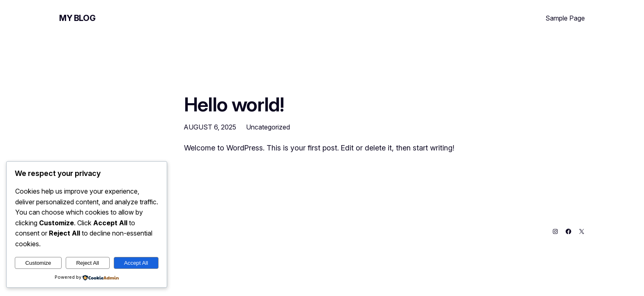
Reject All (87, 263)
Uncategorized (268, 127)
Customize (38, 263)
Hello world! (234, 104)
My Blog (77, 18)
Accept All (136, 263)
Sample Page (565, 18)
